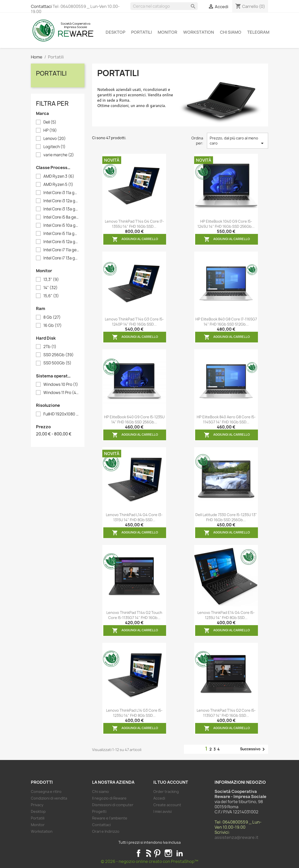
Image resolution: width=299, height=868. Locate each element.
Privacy (37, 805)
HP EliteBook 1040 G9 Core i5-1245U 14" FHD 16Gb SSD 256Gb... (226, 224)
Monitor (167, 32)
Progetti (99, 811)
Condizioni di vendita (49, 798)
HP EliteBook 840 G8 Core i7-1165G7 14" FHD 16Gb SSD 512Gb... (226, 322)
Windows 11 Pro (61, 393)
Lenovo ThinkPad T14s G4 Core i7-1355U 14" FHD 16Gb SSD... (134, 224)
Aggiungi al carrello (135, 239)
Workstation (199, 32)
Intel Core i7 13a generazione (61, 258)
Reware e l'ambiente (110, 818)
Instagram (168, 853)
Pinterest (157, 853)
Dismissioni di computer (113, 805)
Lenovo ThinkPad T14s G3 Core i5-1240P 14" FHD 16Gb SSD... (134, 322)
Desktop (115, 32)
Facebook (139, 853)
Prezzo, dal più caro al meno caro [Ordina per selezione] (238, 141)
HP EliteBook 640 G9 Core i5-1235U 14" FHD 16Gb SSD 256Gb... (134, 419)
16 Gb (53, 326)
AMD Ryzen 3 (59, 176)
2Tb (50, 347)
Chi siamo (231, 32)
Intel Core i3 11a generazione (61, 193)
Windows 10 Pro (61, 385)
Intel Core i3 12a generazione (61, 201)
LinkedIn (180, 853)
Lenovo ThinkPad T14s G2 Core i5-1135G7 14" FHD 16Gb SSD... (226, 713)
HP (50, 130)
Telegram (258, 32)
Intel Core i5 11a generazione (61, 234)
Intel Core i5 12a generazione (61, 242)
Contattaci (41, 6)
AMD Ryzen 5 (58, 185)
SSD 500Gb (57, 363)
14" (51, 288)
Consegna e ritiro (46, 792)
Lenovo (55, 139)
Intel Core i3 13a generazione (61, 209)
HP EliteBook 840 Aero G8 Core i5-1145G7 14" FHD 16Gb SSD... (226, 419)
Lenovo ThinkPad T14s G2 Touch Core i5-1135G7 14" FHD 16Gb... (134, 615)
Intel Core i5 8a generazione (61, 217)
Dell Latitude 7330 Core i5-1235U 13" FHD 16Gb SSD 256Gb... (226, 517)
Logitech (54, 147)
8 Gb (52, 317)
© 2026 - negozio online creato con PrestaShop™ (149, 861)
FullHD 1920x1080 (61, 414)
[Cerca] (164, 6)
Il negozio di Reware (109, 798)
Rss (148, 853)
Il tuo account (171, 782)
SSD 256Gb (59, 355)
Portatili (141, 32)
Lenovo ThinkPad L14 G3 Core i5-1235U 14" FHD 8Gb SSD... (134, 713)
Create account (167, 805)
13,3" (51, 280)
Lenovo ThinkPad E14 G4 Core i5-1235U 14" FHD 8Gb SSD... (226, 615)
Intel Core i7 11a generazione (61, 250)
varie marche (59, 155)
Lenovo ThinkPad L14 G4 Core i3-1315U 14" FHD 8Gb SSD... (134, 517)
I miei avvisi (163, 811)
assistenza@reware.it (236, 837)
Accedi (159, 798)
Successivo (253, 749)
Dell (50, 122)
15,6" (51, 296)
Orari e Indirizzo (106, 831)
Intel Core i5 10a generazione (61, 225)
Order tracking (166, 792)
